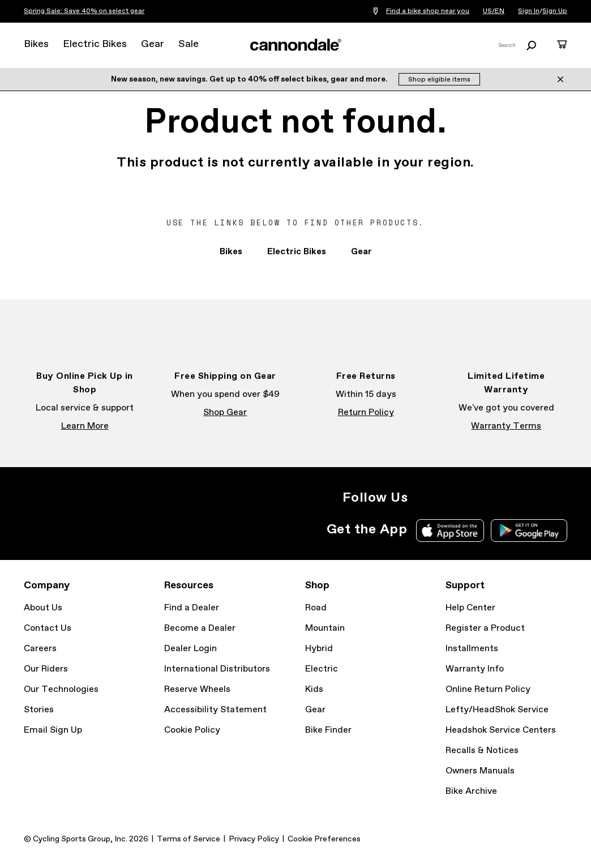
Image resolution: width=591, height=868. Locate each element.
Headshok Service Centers (501, 730)
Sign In (529, 11)
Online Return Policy (488, 689)
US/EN (494, 11)
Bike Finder (328, 730)
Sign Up (555, 11)
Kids (314, 689)
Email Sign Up (53, 730)
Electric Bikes (95, 44)
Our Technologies (61, 689)
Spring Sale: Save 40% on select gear (84, 11)
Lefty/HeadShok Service (497, 710)
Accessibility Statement (215, 710)
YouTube (498, 498)
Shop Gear (225, 412)
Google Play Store (529, 531)
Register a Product (485, 628)
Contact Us (48, 628)
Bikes (36, 44)
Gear (153, 44)
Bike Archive (471, 791)
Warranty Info (475, 669)
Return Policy (366, 412)
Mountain (325, 628)
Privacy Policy (254, 839)
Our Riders (46, 669)
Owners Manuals (480, 771)
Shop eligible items (439, 80)
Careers (40, 649)
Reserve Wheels (197, 689)
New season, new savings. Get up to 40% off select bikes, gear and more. (250, 79)
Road (316, 608)
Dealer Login (190, 649)
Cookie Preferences (324, 839)
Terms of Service (189, 839)
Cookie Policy (192, 730)
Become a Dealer (200, 628)
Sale (189, 44)
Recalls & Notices (482, 751)
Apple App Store (450, 531)
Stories (39, 710)
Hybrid (319, 649)
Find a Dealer (192, 608)
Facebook (448, 498)
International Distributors (217, 669)
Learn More (85, 426)
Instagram (423, 498)
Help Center (470, 608)
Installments (472, 649)
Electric (322, 669)
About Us (43, 608)
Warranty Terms (506, 426)
